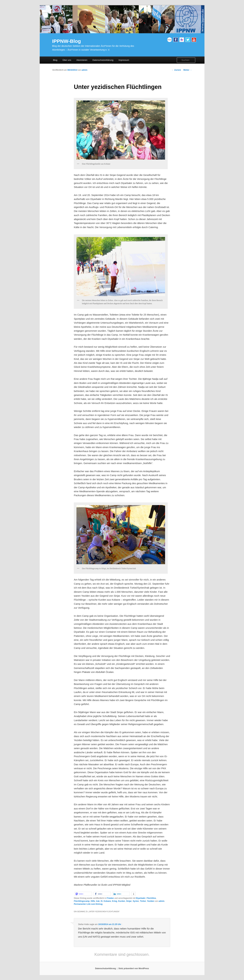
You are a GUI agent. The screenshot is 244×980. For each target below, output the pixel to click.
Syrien (136, 901)
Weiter (188, 70)
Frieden (110, 898)
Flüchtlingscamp (82, 901)
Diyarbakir (141, 898)
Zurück (176, 70)
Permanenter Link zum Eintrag (88, 904)
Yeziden (151, 901)
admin (84, 70)
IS (102, 901)
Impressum (124, 60)
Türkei (143, 901)
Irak (98, 901)
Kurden (122, 901)
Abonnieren (82, 60)
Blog (55, 60)
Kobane (107, 901)
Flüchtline (151, 898)
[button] (83, 894)
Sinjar (129, 901)
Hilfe (93, 901)
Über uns (67, 60)
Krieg (115, 901)
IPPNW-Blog (67, 41)
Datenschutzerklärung (103, 60)
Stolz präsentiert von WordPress (134, 968)
